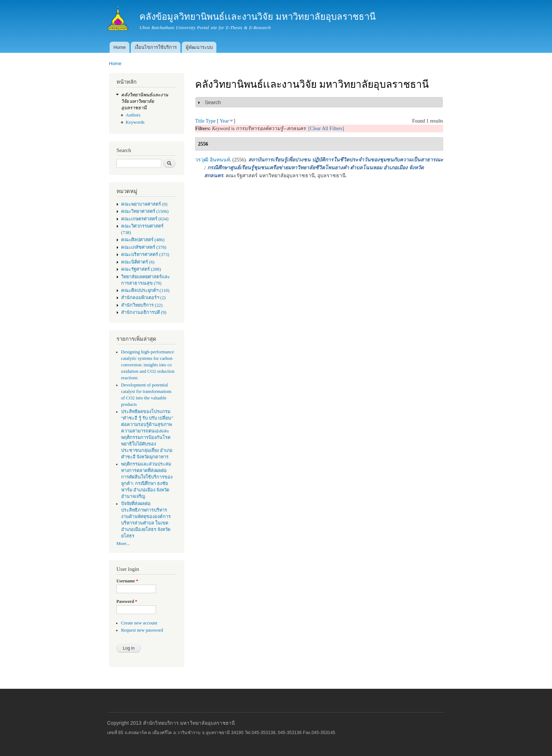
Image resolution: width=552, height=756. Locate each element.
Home (119, 47)
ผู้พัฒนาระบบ (199, 47)
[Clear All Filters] (326, 129)
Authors (133, 115)
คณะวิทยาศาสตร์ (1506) (145, 211)
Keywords (135, 122)
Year (224, 121)
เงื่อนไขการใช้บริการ (156, 47)
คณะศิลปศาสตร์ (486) (143, 240)
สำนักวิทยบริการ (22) (142, 305)
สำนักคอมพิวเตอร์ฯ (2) (143, 298)
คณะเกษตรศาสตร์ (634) (145, 219)
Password (127, 601)
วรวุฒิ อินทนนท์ (213, 160)
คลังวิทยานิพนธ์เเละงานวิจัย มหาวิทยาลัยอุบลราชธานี (145, 101)
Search (213, 102)
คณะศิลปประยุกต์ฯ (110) (145, 290)
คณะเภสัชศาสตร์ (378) (144, 247)
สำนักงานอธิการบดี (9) (144, 312)
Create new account (139, 623)
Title (200, 121)
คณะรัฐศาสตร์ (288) (141, 269)
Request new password (142, 630)
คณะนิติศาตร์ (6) (138, 262)
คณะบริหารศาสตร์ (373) (145, 255)
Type (211, 121)
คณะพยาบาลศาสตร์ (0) (144, 204)
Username (127, 581)
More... (123, 544)
